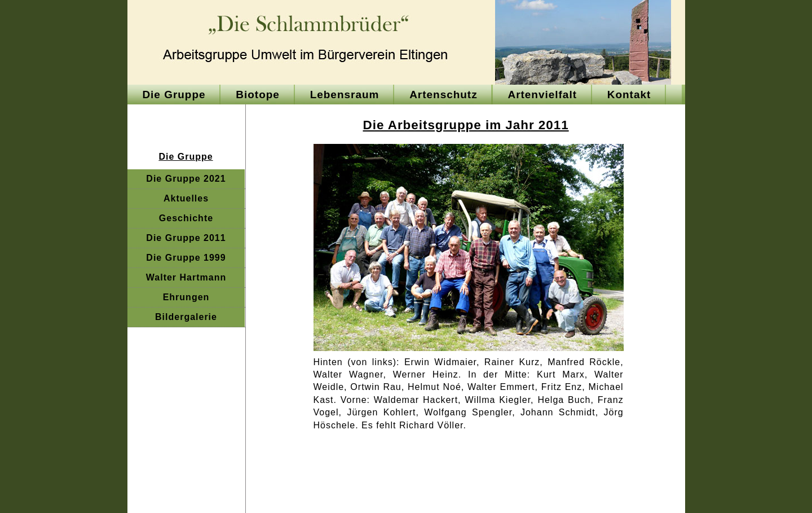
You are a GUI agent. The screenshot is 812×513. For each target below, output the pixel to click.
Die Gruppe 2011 (186, 238)
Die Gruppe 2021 (186, 179)
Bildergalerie (186, 317)
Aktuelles (186, 198)
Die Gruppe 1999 (186, 258)
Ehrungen (186, 297)
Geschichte (186, 218)
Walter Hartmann (186, 277)
